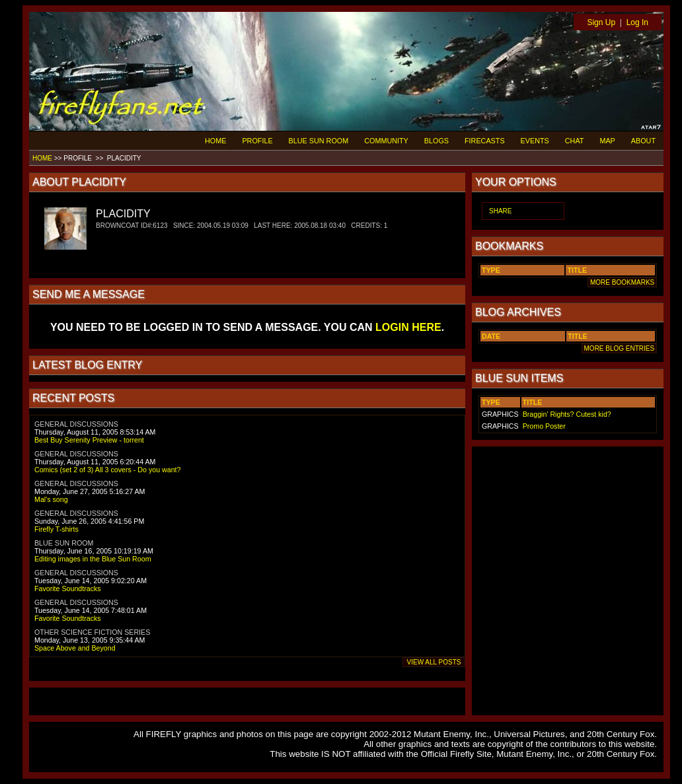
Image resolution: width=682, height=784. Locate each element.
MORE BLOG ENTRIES (619, 348)
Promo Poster (544, 426)
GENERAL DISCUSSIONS (76, 424)
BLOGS (436, 141)
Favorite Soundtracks (68, 588)
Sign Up (601, 22)
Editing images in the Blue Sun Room (93, 559)
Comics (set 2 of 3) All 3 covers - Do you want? (108, 470)
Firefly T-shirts (57, 529)
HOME (215, 141)
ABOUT (643, 141)
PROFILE (257, 141)
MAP (607, 141)
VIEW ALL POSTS (434, 662)
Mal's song (51, 499)
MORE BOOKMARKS (622, 282)
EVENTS (535, 141)
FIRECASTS (485, 141)
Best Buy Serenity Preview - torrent (89, 440)
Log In (637, 22)
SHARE (500, 211)
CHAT (575, 141)
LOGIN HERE (408, 327)
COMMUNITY (386, 141)
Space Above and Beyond (75, 648)
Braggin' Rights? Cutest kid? (567, 414)
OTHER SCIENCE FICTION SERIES (92, 632)
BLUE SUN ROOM (319, 141)
